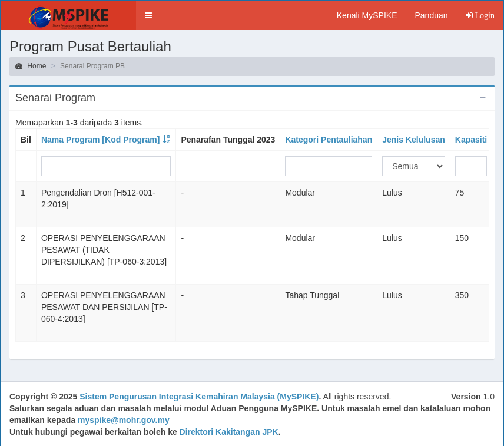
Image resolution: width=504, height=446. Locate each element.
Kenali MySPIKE (367, 15)
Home (31, 66)
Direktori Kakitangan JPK (229, 432)
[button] (148, 15)
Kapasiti (471, 140)
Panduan (431, 15)
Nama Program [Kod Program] (100, 140)
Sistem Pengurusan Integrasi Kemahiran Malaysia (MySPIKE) (199, 397)
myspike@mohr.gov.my (124, 420)
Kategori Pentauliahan (329, 140)
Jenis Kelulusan (414, 140)
